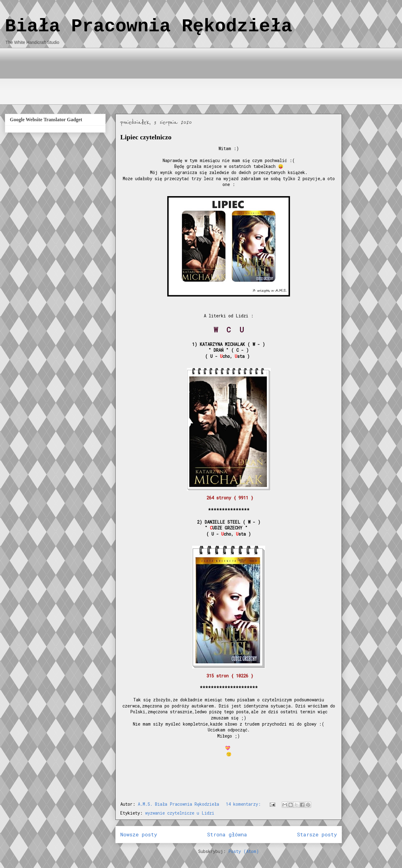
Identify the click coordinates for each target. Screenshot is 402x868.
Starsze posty (317, 834)
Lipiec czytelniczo (146, 137)
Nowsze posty (139, 834)
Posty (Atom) (244, 851)
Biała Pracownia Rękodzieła (149, 26)
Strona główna (227, 834)
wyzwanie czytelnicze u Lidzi (180, 813)
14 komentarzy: (245, 804)
